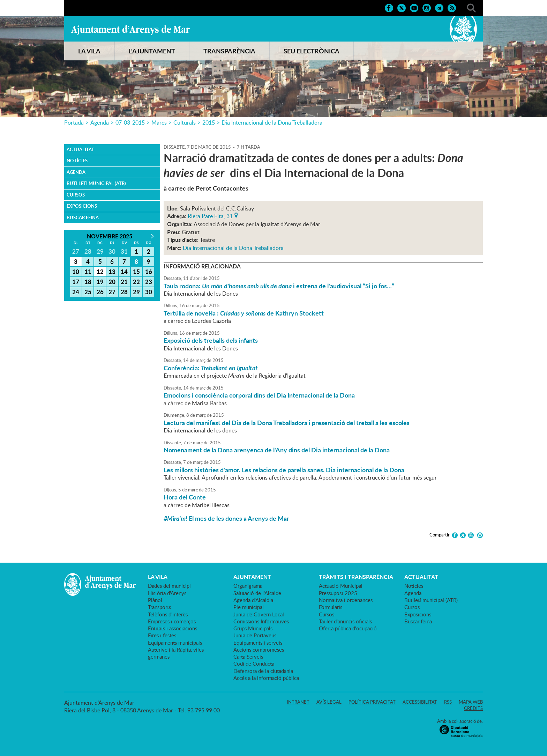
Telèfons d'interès (168, 614)
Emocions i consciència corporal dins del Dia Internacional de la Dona (259, 395)
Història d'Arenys (167, 593)
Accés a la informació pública (266, 678)
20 (112, 282)
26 (100, 292)
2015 (209, 123)
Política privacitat (372, 702)
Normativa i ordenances (346, 600)
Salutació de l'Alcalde (257, 593)
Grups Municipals (253, 628)
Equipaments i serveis (258, 643)
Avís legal (329, 702)
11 (88, 272)
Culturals (185, 123)
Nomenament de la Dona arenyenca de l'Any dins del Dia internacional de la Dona (277, 450)
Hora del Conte (185, 497)
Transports (159, 607)
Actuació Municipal (341, 586)
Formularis (331, 607)
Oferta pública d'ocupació (348, 628)
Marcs (159, 123)
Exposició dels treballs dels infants (211, 340)
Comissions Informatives (261, 621)
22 (136, 282)
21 (124, 282)
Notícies (77, 161)
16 (149, 272)
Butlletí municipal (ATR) (96, 183)
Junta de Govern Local (259, 614)
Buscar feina (83, 217)
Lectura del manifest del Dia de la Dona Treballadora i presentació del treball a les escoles (287, 423)
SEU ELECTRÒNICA (312, 51)
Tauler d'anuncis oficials (345, 621)
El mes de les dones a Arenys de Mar (226, 518)
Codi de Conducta (254, 664)
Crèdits (473, 708)
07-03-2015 (130, 123)
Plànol (155, 600)
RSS (448, 702)
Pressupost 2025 (338, 593)
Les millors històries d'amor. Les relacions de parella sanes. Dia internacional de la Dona (284, 470)
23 (149, 282)
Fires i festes (162, 635)
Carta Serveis (248, 657)
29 (136, 292)
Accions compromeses (259, 650)
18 (88, 282)
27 (112, 292)
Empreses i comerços (172, 621)
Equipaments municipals (175, 643)
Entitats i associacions (173, 628)
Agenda (100, 123)
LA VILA (89, 51)
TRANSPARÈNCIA (229, 51)
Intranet (298, 702)
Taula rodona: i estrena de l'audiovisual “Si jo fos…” (279, 286)
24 (76, 292)
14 (124, 272)
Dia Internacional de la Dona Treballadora (272, 123)
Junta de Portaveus (255, 635)
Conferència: (211, 368)
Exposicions (82, 206)
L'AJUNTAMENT (152, 51)
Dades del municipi (169, 586)
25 (88, 292)
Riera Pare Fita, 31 (210, 215)
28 (124, 292)
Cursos (76, 195)
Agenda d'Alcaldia (253, 600)
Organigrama (248, 586)
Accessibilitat (420, 702)
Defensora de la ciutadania (263, 671)
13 (112, 272)
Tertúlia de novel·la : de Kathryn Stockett (244, 313)
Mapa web (471, 702)
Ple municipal (249, 607)
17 (76, 282)
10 (76, 272)
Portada (74, 123)
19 (100, 282)
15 (136, 272)
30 (149, 292)
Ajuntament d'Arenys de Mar (130, 30)
